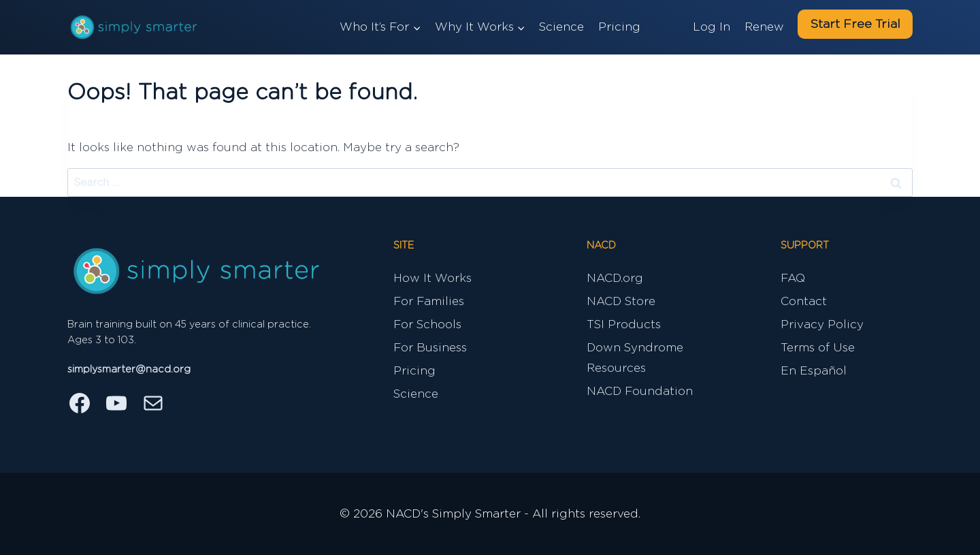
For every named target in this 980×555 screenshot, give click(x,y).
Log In (712, 27)
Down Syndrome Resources (635, 358)
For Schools (427, 324)
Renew (764, 27)
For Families (429, 301)
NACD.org (615, 278)
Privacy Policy (822, 324)
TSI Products (624, 324)
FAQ (793, 278)
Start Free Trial (855, 25)
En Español (814, 371)
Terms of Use (818, 348)
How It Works (432, 278)
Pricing (619, 27)
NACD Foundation (640, 391)
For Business (430, 348)
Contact (804, 301)
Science (561, 27)
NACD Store (621, 301)
